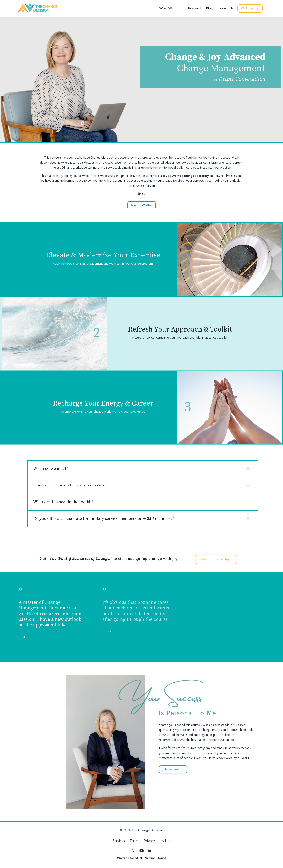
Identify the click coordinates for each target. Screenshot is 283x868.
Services (119, 843)
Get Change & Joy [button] (216, 561)
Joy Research (192, 8)
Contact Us (225, 8)
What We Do (169, 8)
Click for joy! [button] (250, 8)
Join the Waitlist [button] (141, 205)
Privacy (149, 843)
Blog (209, 8)
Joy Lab (165, 843)
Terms (134, 843)
